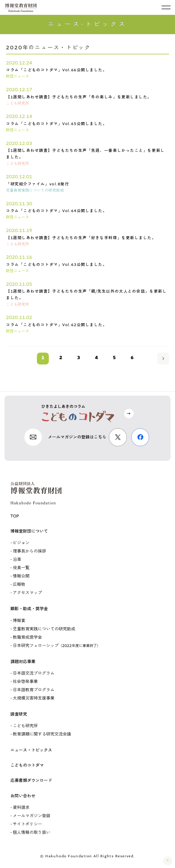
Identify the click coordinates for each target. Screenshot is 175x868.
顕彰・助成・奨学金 (29, 609)
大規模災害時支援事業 (34, 698)
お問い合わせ (23, 796)
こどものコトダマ (27, 765)
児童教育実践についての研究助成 (44, 629)
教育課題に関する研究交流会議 (42, 734)
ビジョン (21, 543)
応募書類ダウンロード (31, 781)
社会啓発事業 (25, 682)
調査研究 (19, 714)
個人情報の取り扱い (32, 833)
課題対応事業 (23, 662)
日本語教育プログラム (34, 690)
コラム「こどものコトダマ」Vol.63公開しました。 (57, 265)
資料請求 (21, 808)
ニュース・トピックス (31, 750)
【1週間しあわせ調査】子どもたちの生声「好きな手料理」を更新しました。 (81, 238)
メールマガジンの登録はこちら (77, 437)
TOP (15, 516)
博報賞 (19, 621)
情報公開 (21, 576)
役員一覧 (21, 568)
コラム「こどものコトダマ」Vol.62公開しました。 (57, 325)
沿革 (17, 560)
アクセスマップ (27, 593)
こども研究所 (25, 726)
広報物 (19, 584)
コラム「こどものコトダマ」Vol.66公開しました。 (57, 70)
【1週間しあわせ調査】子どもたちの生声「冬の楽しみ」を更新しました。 (79, 97)
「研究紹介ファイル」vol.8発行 (38, 184)
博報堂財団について (29, 531)
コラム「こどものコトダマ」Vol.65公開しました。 (57, 124)
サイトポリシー (27, 824)
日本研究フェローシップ (57, 646)
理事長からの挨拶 (29, 551)
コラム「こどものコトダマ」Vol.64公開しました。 (57, 211)
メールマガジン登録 (32, 816)
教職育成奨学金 (27, 637)
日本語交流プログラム (34, 673)
